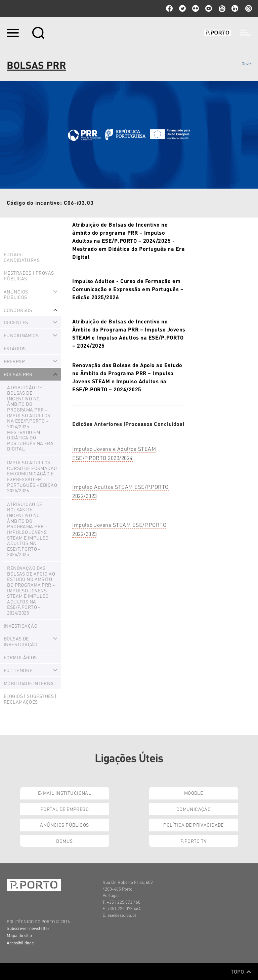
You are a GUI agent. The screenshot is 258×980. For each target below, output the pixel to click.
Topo (241, 972)
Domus (64, 841)
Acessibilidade (20, 943)
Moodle (194, 793)
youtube (209, 8)
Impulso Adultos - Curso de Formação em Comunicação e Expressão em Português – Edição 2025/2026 (128, 289)
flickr (196, 8)
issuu (222, 8)
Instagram (248, 8)
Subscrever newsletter (28, 928)
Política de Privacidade (193, 825)
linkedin (235, 8)
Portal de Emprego (64, 809)
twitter (182, 8)
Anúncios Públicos (64, 825)
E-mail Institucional (64, 793)
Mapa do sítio (19, 935)
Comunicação (194, 809)
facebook (169, 8)
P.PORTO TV (193, 841)
